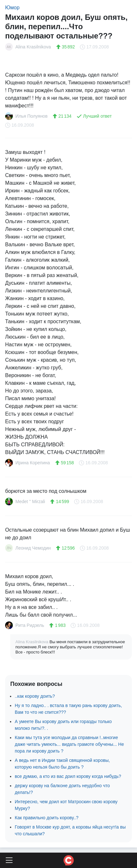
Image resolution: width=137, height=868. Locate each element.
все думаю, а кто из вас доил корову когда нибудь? (68, 776)
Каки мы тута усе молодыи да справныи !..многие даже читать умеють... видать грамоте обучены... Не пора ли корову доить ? (69, 744)
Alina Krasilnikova (32, 642)
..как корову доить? (35, 696)
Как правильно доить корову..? (47, 818)
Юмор (12, 8)
